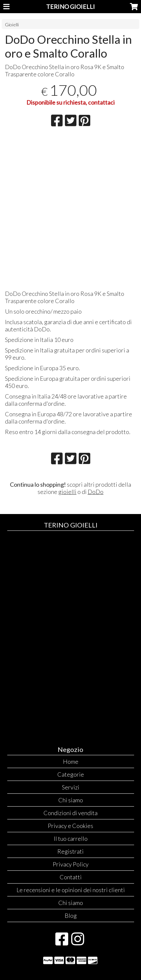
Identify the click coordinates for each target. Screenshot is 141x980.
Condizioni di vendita (70, 813)
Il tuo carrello (71, 838)
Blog (71, 916)
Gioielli (12, 25)
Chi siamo (71, 800)
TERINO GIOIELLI (70, 7)
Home (71, 761)
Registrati (70, 851)
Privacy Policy (71, 864)
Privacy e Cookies (70, 826)
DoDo (96, 492)
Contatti (71, 877)
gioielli (67, 492)
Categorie (71, 774)
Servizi (71, 787)
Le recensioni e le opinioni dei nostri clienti (71, 890)
